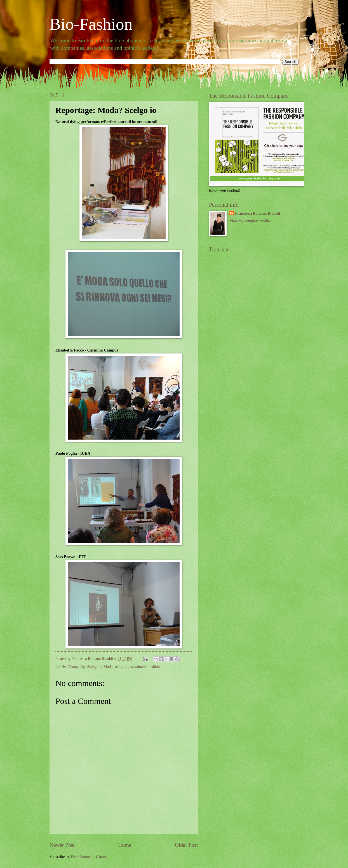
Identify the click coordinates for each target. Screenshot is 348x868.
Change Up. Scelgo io (85, 667)
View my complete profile (250, 221)
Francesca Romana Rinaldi (257, 214)
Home (125, 845)
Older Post (186, 845)
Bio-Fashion (91, 24)
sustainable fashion (145, 667)
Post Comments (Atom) (89, 857)
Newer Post (62, 845)
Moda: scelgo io (116, 667)
